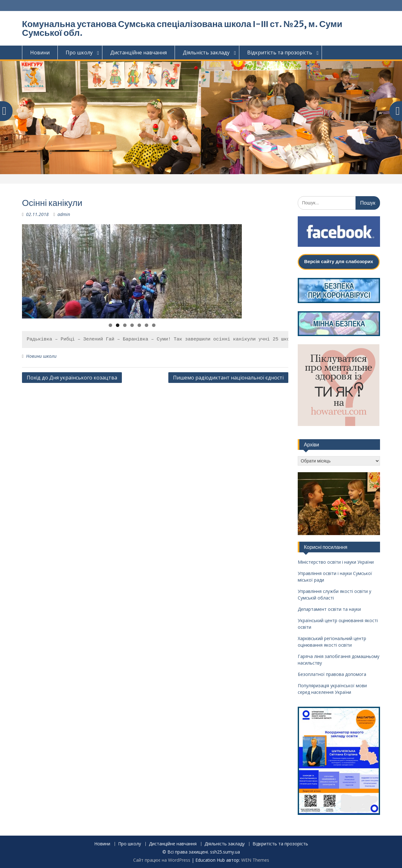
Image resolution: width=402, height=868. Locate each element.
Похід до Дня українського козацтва (72, 378)
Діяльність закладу (206, 53)
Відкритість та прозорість (280, 53)
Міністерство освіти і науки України (336, 562)
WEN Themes (255, 860)
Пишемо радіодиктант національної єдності (228, 378)
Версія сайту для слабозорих (339, 261)
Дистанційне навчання (139, 53)
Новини (40, 53)
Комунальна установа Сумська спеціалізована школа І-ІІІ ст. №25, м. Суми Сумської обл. (182, 28)
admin (64, 214)
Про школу (79, 53)
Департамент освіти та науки (329, 609)
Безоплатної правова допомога (332, 674)
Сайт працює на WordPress (162, 860)
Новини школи (41, 356)
